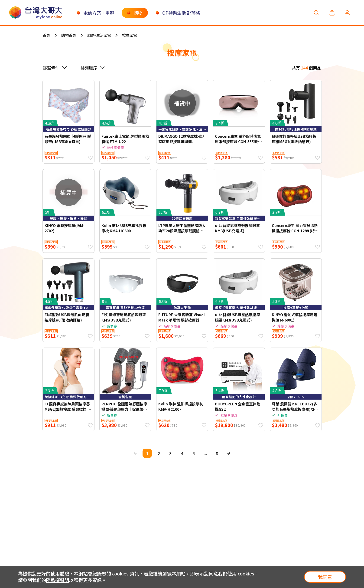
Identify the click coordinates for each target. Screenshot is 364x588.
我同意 (325, 577)
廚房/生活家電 (99, 35)
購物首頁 (69, 35)
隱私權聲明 (58, 580)
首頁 (46, 35)
